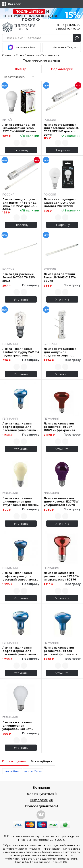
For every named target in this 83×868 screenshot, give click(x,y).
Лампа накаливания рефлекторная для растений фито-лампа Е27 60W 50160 (19, 427)
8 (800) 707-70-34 (68, 29)
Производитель (14, 761)
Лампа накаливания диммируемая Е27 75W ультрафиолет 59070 (61, 501)
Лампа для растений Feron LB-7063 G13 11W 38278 (60, 277)
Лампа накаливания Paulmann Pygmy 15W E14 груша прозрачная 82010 (21, 352)
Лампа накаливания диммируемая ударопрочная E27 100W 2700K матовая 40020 (18, 726)
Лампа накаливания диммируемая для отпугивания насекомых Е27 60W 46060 (21, 501)
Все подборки (42, 761)
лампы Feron (12, 771)
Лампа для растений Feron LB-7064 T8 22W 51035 (19, 277)
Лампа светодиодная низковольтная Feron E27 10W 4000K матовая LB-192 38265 (20, 128)
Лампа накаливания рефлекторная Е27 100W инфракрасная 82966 (59, 427)
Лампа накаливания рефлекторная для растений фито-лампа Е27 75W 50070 (61, 651)
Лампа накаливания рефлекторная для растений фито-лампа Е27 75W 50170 (19, 651)
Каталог (14, 4)
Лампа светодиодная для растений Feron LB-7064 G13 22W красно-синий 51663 (20, 203)
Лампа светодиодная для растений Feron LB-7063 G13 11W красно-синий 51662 (61, 128)
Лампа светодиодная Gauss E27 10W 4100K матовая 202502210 (60, 203)
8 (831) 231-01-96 (68, 25)
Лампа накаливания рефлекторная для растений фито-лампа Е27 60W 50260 (19, 576)
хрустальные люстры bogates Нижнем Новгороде (49, 838)
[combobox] (21, 77)
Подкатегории (62, 69)
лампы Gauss (33, 771)
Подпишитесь (29, 12)
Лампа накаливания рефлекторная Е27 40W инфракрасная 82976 (62, 576)
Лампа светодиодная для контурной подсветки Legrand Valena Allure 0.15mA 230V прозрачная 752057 (60, 352)
